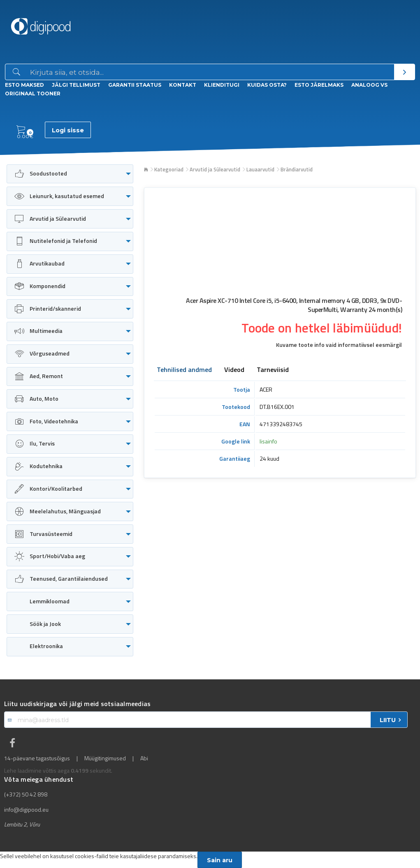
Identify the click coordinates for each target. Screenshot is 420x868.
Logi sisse (68, 130)
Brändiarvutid (297, 169)
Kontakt (183, 85)
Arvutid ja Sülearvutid (215, 169)
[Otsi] (404, 72)
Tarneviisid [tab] (273, 370)
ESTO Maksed (24, 85)
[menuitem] (70, 174)
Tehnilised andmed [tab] (184, 370)
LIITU (388, 720)
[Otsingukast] (210, 72)
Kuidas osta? (267, 85)
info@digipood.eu (26, 810)
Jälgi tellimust (76, 85)
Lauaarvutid (260, 169)
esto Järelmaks (319, 85)
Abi (144, 758)
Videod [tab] (234, 370)
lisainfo (268, 441)
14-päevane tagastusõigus (37, 758)
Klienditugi (222, 85)
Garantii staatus (135, 85)
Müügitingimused (105, 758)
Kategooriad (169, 169)
